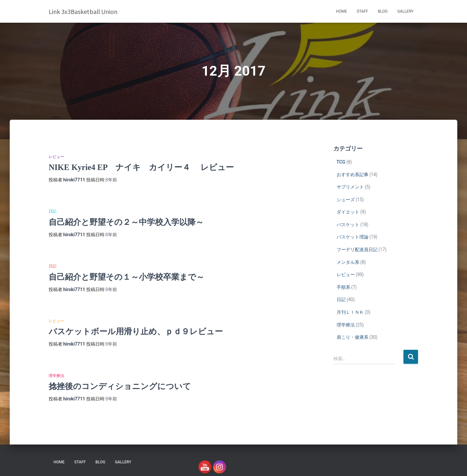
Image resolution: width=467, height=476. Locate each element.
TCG (341, 162)
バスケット (348, 225)
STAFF (362, 11)
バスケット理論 (353, 237)
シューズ (346, 200)
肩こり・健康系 (353, 337)
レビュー (56, 157)
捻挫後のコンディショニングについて (120, 386)
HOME (341, 11)
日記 (53, 211)
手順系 (343, 287)
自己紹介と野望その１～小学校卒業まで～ (126, 277)
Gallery (405, 11)
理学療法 (56, 376)
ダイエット (348, 212)
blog (383, 11)
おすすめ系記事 (353, 175)
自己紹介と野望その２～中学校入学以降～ (126, 222)
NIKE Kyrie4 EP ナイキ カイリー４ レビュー (141, 167)
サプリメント (350, 187)
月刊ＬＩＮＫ (350, 312)
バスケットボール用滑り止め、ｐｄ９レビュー (136, 331)
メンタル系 (348, 262)
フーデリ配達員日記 (357, 250)
